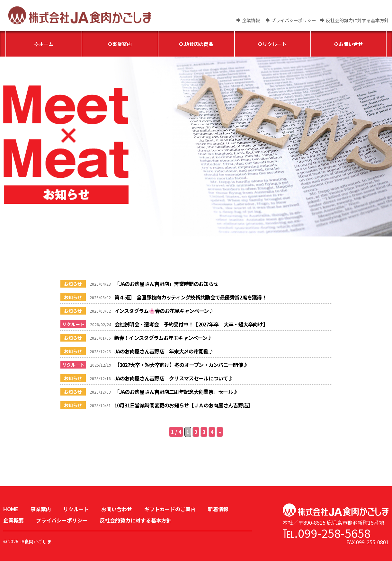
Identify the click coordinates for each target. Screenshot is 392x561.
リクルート (76, 509)
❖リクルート (272, 44)
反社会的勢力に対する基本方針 (357, 20)
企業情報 (251, 20)
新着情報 (218, 509)
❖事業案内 (120, 44)
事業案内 (41, 509)
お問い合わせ (117, 509)
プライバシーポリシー (294, 20)
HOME (11, 509)
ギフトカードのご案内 (170, 509)
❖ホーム (44, 44)
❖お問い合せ (348, 44)
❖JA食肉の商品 (196, 44)
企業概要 (13, 520)
